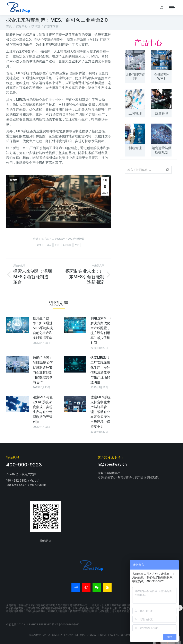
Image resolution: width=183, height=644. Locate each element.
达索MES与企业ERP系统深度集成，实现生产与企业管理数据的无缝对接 (43, 409)
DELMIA (80, 635)
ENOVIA (69, 635)
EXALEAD (114, 635)
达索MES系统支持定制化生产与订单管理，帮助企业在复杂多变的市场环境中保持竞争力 (101, 412)
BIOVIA (102, 635)
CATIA (47, 635)
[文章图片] (17, 325)
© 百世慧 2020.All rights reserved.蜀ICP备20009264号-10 (43, 624)
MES (49, 245)
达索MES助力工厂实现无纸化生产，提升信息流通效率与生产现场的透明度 (101, 370)
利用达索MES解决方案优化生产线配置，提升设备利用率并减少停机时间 (101, 330)
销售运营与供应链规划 (162, 150)
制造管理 (135, 148)
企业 (57, 245)
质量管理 (162, 113)
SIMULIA (57, 635)
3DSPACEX (128, 635)
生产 (77, 245)
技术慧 (14, 180)
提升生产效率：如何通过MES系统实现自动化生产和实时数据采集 (43, 328)
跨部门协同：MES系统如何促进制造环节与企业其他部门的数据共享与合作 (43, 370)
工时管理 (135, 113)
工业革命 (67, 245)
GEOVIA (91, 635)
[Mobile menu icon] (172, 8)
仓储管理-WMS (161, 76)
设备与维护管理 (135, 76)
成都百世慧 (35, 635)
